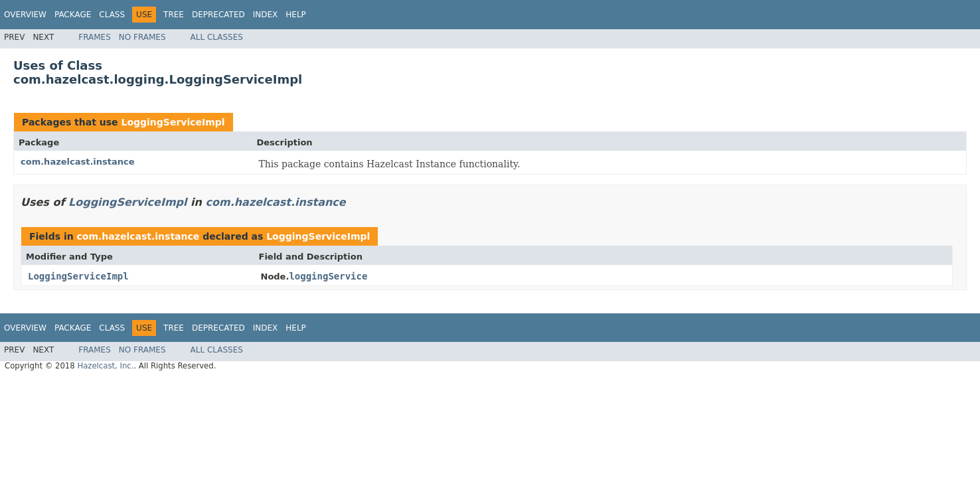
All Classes (217, 37)
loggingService (328, 276)
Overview (25, 15)
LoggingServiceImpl (173, 122)
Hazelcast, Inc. (105, 366)
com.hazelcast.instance (78, 162)
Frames (95, 37)
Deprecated (218, 15)
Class (112, 15)
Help (296, 15)
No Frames (142, 37)
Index (266, 15)
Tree (174, 15)
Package (73, 15)
